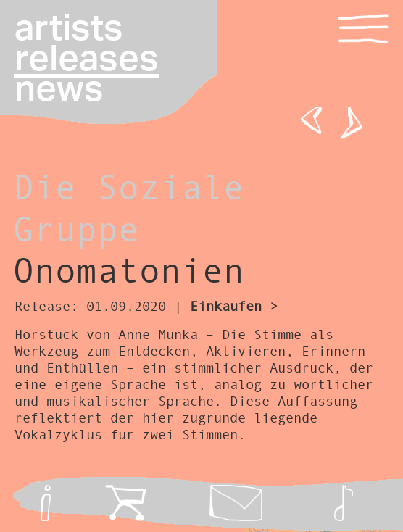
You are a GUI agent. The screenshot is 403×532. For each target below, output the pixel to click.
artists (69, 29)
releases (87, 59)
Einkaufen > (234, 306)
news (59, 90)
